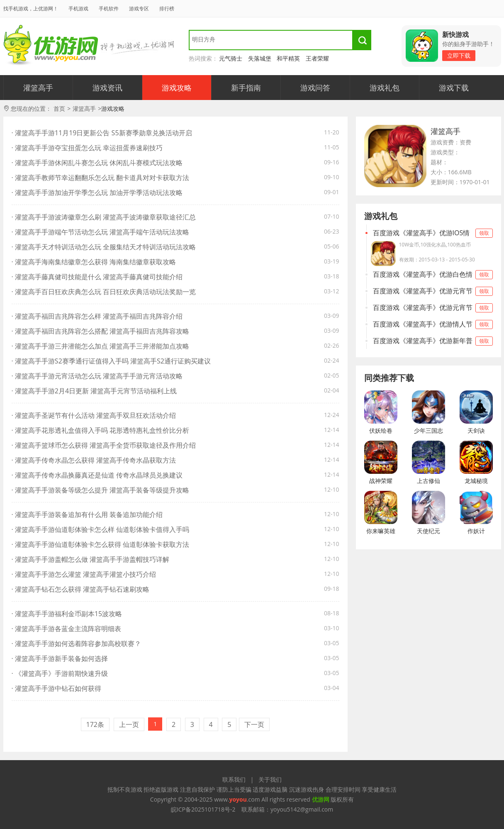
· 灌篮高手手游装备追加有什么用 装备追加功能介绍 (87, 514)
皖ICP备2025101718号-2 (203, 809)
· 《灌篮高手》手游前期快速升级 (60, 673)
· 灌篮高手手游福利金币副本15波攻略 (67, 614)
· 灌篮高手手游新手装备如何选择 (60, 658)
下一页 (254, 724)
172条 (95, 724)
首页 (59, 109)
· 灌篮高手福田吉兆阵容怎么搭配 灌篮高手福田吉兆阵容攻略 (101, 331)
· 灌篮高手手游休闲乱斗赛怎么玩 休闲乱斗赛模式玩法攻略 (97, 163)
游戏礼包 (385, 88)
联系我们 (234, 779)
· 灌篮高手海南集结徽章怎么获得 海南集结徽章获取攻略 (94, 262)
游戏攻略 (177, 88)
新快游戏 (455, 34)
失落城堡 (260, 58)
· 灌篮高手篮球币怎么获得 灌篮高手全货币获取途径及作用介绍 (104, 445)
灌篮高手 (38, 88)
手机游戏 (78, 9)
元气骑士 (231, 58)
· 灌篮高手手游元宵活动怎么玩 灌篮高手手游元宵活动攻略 (97, 376)
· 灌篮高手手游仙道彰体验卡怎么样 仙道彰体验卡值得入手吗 (101, 529)
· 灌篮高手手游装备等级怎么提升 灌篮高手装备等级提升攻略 (101, 490)
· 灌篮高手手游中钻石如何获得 (56, 688)
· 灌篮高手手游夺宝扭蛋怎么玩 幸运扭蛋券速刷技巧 (87, 148)
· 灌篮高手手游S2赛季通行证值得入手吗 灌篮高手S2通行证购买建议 (111, 361)
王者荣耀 (317, 58)
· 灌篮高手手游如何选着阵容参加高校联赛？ (76, 644)
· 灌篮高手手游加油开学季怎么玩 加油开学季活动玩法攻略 (97, 193)
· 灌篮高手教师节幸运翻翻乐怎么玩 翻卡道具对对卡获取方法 (101, 178)
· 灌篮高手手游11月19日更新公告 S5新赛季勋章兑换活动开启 (102, 133)
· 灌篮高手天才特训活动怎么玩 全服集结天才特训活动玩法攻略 (104, 247)
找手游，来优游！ (51, 45)
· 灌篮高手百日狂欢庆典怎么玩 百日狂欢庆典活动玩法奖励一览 (104, 292)
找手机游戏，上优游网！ (31, 9)
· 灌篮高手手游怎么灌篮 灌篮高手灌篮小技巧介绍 (84, 574)
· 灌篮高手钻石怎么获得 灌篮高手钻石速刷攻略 (81, 589)
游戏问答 (315, 88)
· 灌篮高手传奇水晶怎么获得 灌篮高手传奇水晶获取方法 (94, 460)
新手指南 (246, 88)
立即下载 (459, 55)
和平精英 (288, 58)
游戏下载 (454, 88)
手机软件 (109, 9)
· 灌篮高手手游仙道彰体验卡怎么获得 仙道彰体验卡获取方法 (101, 544)
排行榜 (167, 9)
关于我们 (270, 779)
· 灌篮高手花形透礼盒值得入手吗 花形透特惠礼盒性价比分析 (101, 430)
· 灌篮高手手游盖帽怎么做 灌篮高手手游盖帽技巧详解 (91, 559)
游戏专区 (139, 9)
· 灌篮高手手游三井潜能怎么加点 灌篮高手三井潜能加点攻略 (101, 346)
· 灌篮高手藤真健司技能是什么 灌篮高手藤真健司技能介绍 (97, 277)
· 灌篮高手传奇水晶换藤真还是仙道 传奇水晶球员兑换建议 (97, 475)
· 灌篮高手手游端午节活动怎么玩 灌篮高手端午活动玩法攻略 (101, 232)
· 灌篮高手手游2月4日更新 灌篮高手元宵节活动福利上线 (94, 391)
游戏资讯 (107, 88)
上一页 (129, 724)
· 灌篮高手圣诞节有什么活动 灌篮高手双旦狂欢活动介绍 (94, 415)
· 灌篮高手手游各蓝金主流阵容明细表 (66, 629)
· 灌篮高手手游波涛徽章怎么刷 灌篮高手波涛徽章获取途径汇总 (104, 217)
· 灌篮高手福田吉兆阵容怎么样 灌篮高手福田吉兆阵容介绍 (97, 316)
